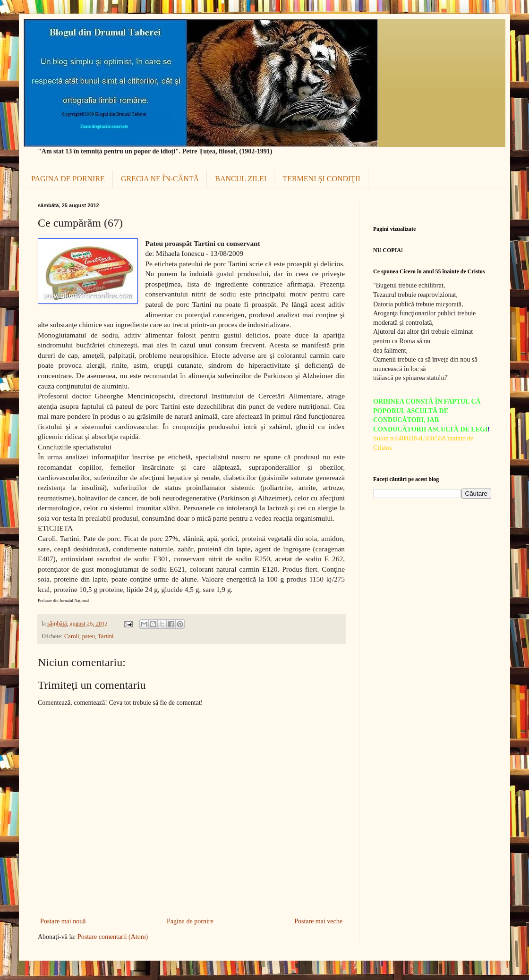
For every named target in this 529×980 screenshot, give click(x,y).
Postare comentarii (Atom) (113, 937)
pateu (89, 636)
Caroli (72, 636)
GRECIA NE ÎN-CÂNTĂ (160, 179)
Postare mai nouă (63, 921)
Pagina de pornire (190, 921)
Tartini (106, 636)
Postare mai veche (318, 921)
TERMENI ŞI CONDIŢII (321, 179)
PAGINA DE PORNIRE (68, 179)
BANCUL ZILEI (241, 179)
